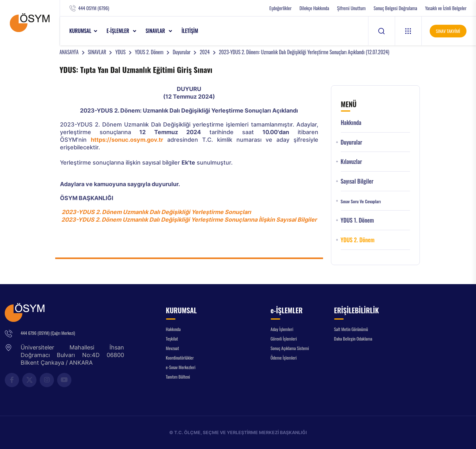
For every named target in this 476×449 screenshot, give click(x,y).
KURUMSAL (80, 31)
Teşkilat (172, 338)
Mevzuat (173, 348)
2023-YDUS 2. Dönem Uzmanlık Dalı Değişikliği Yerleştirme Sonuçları (156, 212)
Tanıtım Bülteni (178, 377)
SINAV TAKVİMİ (448, 31)
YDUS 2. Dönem (149, 52)
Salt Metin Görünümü (351, 329)
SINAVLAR (156, 31)
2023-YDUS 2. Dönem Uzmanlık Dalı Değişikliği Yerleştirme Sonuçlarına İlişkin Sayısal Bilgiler (189, 220)
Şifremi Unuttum (351, 8)
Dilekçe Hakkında (314, 8)
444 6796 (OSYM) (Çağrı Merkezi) (48, 333)
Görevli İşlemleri (284, 338)
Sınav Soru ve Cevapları (361, 201)
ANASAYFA (69, 52)
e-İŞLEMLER (119, 31)
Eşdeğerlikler (281, 8)
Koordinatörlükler (180, 358)
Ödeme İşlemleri (284, 358)
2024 (205, 52)
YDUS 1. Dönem (357, 220)
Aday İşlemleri (282, 329)
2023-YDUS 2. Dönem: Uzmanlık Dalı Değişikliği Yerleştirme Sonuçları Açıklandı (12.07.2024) (304, 52)
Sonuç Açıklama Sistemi (290, 348)
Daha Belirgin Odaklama (353, 338)
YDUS (120, 52)
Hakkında (351, 123)
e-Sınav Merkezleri (181, 367)
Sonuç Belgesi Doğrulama (395, 8)
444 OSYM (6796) (94, 8)
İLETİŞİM (190, 31)
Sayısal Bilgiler (357, 181)
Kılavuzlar (351, 162)
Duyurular (182, 52)
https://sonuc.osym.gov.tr (127, 140)
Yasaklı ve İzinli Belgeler (446, 8)
